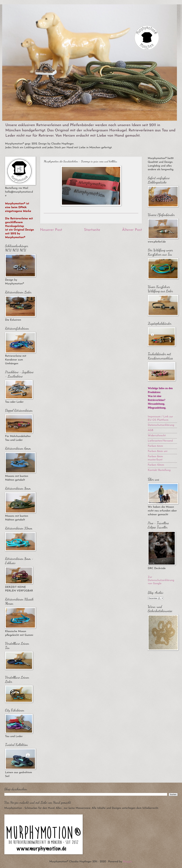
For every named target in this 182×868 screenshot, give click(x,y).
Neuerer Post (51, 230)
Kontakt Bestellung (159, 470)
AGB (151, 430)
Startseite (92, 230)
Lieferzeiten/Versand (160, 441)
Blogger (128, 862)
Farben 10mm (156, 465)
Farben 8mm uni (158, 451)
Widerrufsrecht (157, 436)
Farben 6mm (155, 446)
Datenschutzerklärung (161, 425)
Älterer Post (132, 230)
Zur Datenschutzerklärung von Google (161, 580)
